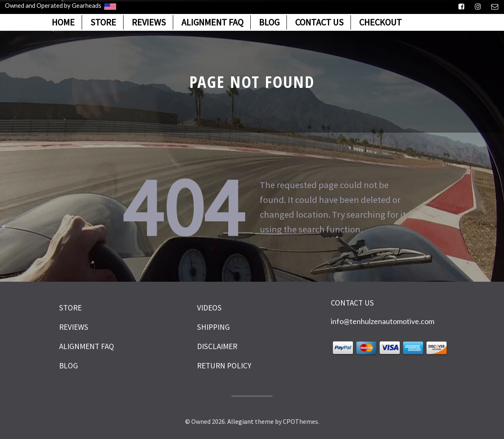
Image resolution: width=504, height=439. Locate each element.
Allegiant (241, 421)
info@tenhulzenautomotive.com (383, 321)
